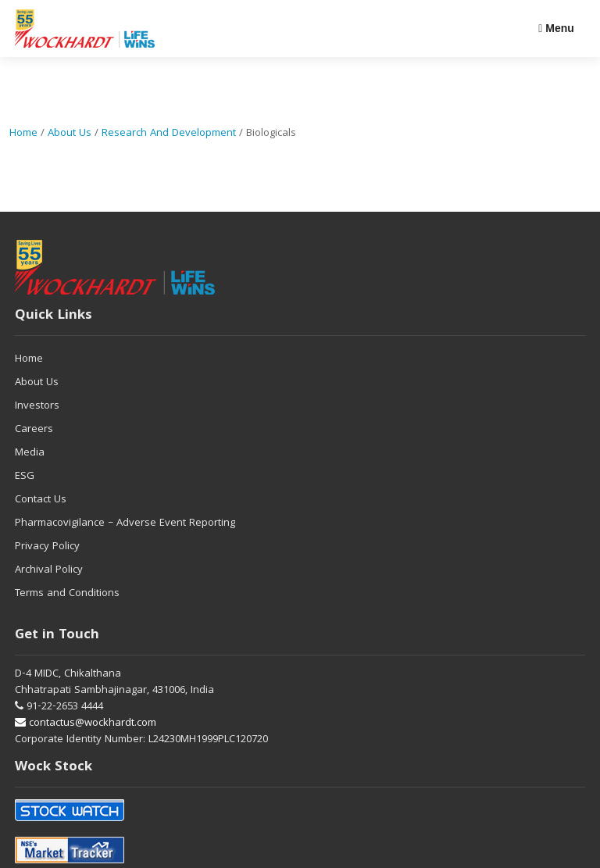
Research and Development (169, 134)
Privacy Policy (47, 547)
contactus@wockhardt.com (86, 723)
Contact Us (41, 500)
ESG (25, 477)
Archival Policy (49, 570)
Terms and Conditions (67, 594)
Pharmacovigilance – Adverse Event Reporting (125, 523)
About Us (70, 134)
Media (30, 453)
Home (23, 134)
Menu (556, 28)
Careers (34, 430)
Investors (37, 406)
